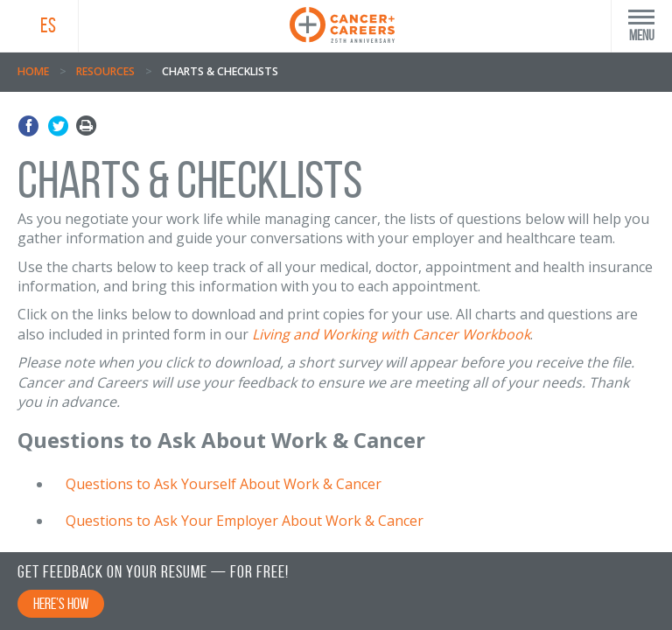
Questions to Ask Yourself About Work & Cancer (224, 484)
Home (33, 71)
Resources (105, 71)
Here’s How (61, 604)
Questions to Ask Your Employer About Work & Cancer (245, 521)
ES (48, 25)
